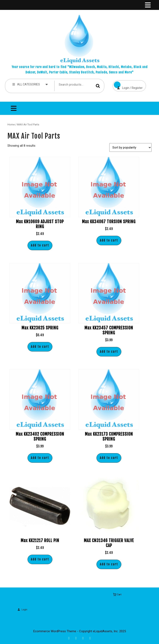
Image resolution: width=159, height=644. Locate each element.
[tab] (147, 5)
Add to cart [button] (40, 245)
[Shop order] (130, 147)
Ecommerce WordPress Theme (55, 631)
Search (98, 86)
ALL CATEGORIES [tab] (30, 84)
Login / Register (128, 85)
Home (11, 124)
